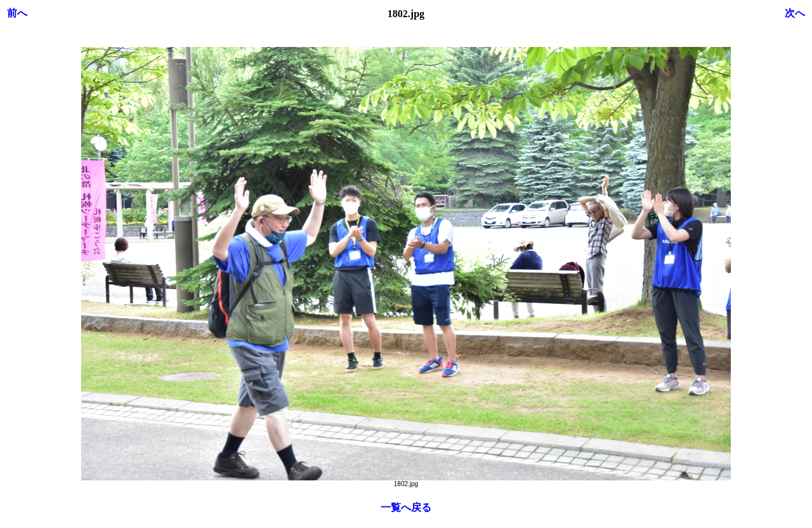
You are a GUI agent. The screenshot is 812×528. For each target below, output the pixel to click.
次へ (795, 13)
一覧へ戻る (406, 507)
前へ (17, 13)
